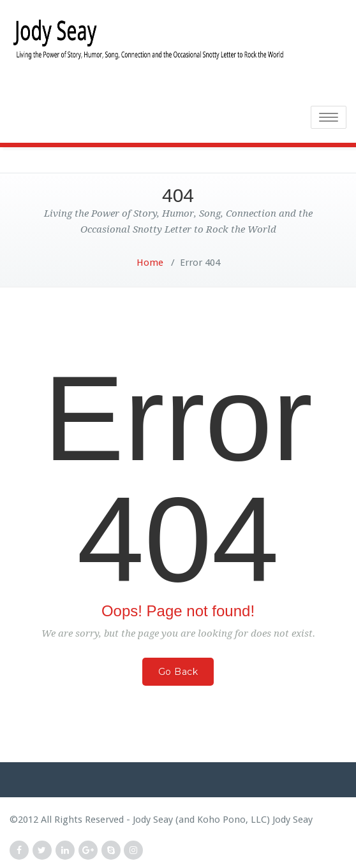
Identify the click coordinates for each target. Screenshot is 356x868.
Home (150, 263)
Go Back (178, 672)
